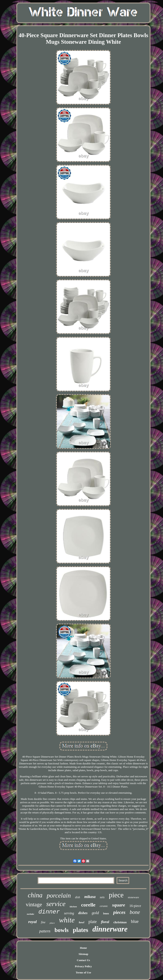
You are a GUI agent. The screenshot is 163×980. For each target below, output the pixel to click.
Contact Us (83, 960)
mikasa (90, 897)
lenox (106, 914)
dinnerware (110, 929)
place (52, 923)
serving (69, 913)
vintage (34, 904)
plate (93, 922)
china (35, 895)
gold (95, 913)
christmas (120, 922)
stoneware (133, 897)
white (67, 920)
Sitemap (83, 954)
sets (102, 897)
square (119, 905)
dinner (49, 912)
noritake (30, 914)
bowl (82, 922)
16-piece (135, 906)
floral (105, 922)
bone (135, 912)
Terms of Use (83, 972)
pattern (45, 931)
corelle (88, 905)
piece (116, 895)
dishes (83, 913)
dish (78, 897)
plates (81, 930)
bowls (62, 930)
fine (43, 922)
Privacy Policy (83, 966)
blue (135, 921)
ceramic (104, 906)
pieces (119, 912)
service (56, 904)
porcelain (59, 895)
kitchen (73, 906)
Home (83, 948)
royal (32, 922)
